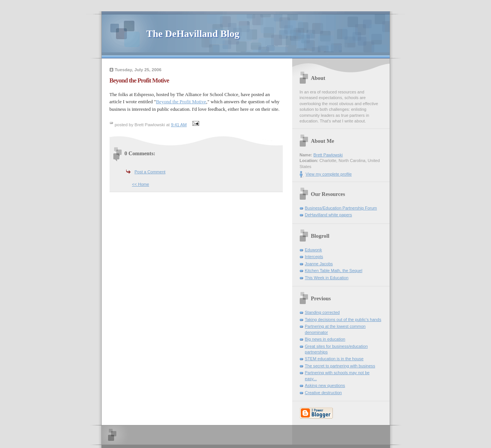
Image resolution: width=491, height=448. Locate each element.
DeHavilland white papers (329, 215)
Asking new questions (325, 385)
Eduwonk (313, 250)
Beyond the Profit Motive (181, 102)
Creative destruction (323, 393)
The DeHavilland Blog (193, 34)
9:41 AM (179, 125)
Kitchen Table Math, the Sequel (334, 271)
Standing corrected (323, 312)
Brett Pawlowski (328, 155)
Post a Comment (150, 172)
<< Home (141, 184)
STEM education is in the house (334, 359)
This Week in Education (327, 278)
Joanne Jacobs (319, 264)
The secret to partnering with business (340, 366)
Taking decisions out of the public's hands (343, 320)
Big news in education (325, 339)
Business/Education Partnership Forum (341, 208)
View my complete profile (329, 174)
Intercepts (314, 257)
